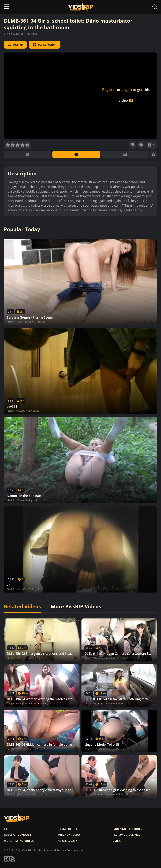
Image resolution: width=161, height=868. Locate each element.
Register (109, 90)
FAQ (7, 829)
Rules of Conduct (18, 835)
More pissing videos (19, 841)
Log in (127, 90)
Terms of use (68, 829)
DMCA (117, 841)
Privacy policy (69, 835)
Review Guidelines (126, 835)
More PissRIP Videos (76, 607)
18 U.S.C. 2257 (68, 841)
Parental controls (127, 829)
